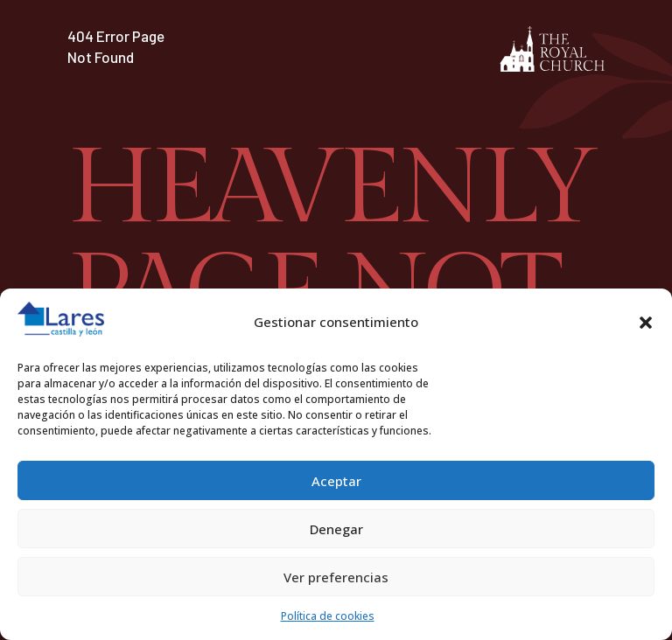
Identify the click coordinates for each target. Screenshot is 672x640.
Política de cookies (328, 616)
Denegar (336, 529)
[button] (646, 323)
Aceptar (336, 481)
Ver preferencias (336, 577)
